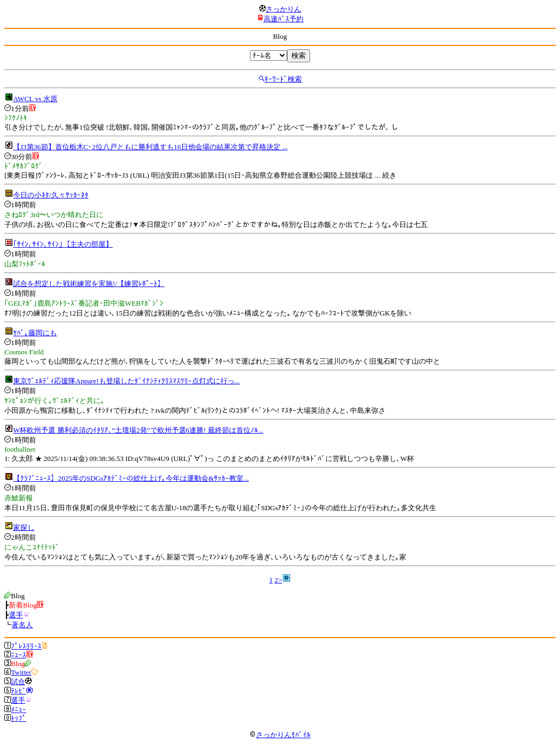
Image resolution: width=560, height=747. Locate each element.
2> (278, 580)
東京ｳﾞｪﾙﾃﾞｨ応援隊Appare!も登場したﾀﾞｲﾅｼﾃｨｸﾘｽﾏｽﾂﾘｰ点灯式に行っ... (126, 381)
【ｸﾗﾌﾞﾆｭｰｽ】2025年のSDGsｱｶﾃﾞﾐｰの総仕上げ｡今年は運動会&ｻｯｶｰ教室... (131, 478)
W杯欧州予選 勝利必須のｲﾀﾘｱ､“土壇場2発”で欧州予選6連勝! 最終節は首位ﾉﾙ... (138, 430)
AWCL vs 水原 (35, 99)
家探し (24, 527)
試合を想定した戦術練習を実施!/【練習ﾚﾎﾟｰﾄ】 (89, 284)
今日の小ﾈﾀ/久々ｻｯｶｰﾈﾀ (51, 195)
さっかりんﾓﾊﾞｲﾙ (280, 735)
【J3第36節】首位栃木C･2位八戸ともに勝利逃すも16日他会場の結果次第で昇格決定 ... (150, 147)
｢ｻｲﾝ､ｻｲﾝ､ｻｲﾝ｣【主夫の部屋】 (63, 244)
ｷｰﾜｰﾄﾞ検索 (283, 79)
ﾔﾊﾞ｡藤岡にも (35, 333)
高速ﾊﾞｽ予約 (284, 19)
